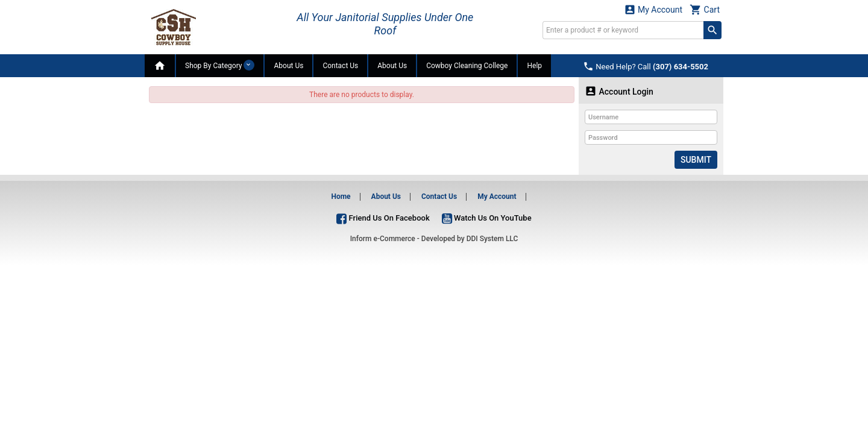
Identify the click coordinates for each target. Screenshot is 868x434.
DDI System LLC (492, 239)
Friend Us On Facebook (383, 218)
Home (341, 197)
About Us (288, 66)
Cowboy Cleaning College (467, 66)
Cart (705, 9)
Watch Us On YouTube (487, 218)
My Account (653, 9)
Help (534, 66)
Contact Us (340, 66)
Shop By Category (220, 65)
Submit (696, 160)
